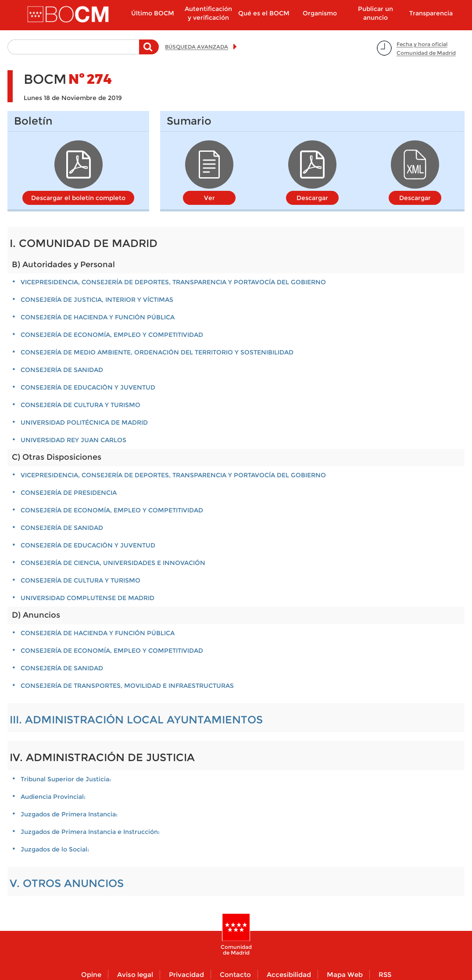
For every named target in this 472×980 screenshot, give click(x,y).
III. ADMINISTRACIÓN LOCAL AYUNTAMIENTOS (136, 720)
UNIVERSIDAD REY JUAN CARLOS (73, 440)
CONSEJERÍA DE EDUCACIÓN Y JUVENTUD (88, 387)
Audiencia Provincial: (53, 797)
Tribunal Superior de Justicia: (66, 779)
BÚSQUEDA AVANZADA (197, 47)
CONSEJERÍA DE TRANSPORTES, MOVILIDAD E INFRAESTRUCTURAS (127, 686)
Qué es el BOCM (264, 13)
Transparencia (431, 13)
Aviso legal (135, 975)
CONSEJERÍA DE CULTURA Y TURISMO (80, 405)
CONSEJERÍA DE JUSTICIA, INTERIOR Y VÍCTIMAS (97, 300)
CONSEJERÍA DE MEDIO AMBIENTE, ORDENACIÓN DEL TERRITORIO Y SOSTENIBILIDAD (157, 352)
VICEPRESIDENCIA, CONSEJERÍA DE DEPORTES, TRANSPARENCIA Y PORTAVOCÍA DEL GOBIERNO (173, 282)
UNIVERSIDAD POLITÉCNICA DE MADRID (84, 422)
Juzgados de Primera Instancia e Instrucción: (90, 832)
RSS (385, 975)
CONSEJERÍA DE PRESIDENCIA (69, 493)
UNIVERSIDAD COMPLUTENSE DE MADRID (88, 598)
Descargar (312, 198)
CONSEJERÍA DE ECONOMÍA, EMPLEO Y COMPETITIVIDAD (112, 335)
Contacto (235, 975)
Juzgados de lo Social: (55, 849)
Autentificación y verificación (208, 13)
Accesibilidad (289, 975)
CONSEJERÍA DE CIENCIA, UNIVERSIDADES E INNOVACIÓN (113, 563)
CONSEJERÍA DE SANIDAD (62, 370)
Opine (91, 975)
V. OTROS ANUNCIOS (67, 883)
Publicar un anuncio (375, 13)
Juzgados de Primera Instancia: (69, 814)
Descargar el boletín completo (78, 198)
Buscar (149, 51)
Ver (209, 198)
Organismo (320, 13)
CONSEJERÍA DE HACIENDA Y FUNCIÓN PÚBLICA (98, 317)
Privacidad (186, 975)
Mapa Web (345, 975)
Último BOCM (153, 13)
